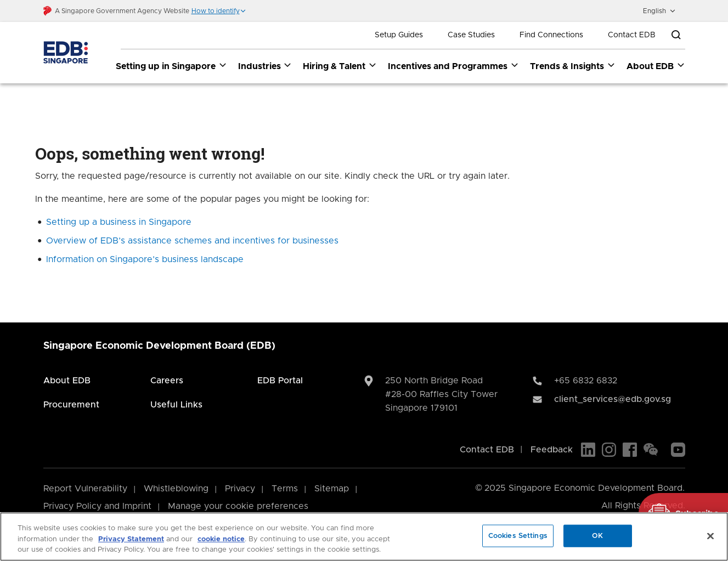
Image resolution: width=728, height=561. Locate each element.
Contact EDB (632, 35)
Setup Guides (399, 35)
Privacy (240, 489)
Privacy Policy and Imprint (97, 506)
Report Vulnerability (85, 489)
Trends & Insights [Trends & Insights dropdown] (573, 66)
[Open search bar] (676, 35)
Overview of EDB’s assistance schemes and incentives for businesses (192, 241)
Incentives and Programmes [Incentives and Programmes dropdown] (453, 66)
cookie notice (221, 539)
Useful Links (176, 405)
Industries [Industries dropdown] (265, 66)
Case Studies (471, 35)
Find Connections (551, 35)
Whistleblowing (176, 489)
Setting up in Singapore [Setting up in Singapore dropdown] (171, 66)
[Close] (710, 536)
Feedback (552, 450)
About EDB (67, 381)
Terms (285, 489)
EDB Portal (280, 381)
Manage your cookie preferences (238, 506)
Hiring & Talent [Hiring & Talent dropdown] (340, 66)
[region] (364, 537)
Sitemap (332, 489)
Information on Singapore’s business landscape (145, 259)
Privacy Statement (131, 539)
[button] (219, 11)
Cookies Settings (518, 535)
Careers (167, 381)
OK (597, 535)
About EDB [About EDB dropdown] (656, 66)
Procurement (71, 405)
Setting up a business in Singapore (119, 222)
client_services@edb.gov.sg (613, 399)
